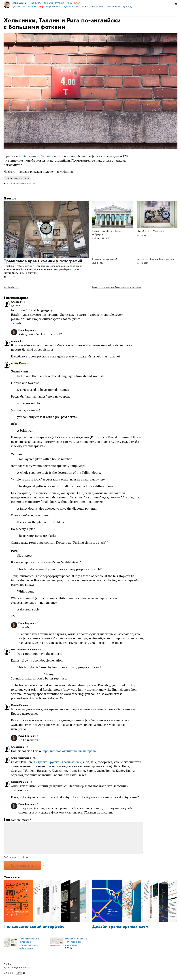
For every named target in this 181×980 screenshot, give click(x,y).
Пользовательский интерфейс (34, 927)
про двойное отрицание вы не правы (70, 751)
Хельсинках (31, 156)
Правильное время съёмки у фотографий (43, 261)
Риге (60, 156)
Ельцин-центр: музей (105, 259)
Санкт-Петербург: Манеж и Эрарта (107, 233)
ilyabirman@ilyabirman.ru (18, 967)
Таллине (47, 156)
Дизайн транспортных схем (120, 927)
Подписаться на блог (17, 178)
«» (58, 762)
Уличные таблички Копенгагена (155, 259)
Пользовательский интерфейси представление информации (29, 943)
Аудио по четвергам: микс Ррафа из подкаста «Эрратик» (116, 287)
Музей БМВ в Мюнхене (150, 231)
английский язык (24, 183)
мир (34, 183)
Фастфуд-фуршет (11, 287)
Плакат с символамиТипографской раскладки (76, 942)
